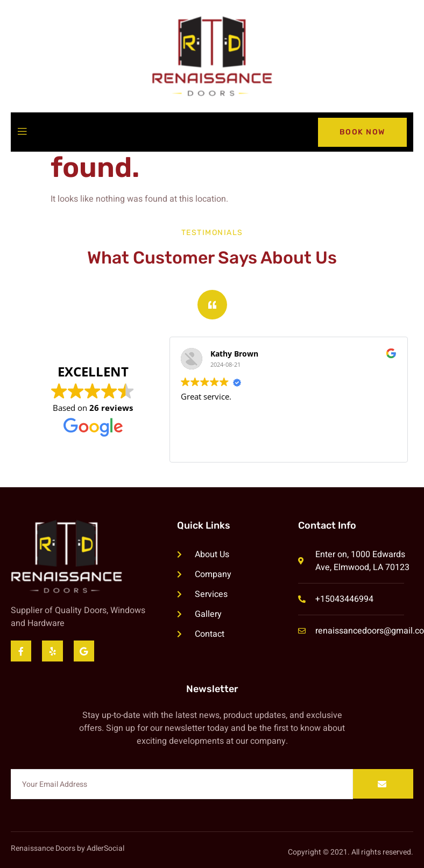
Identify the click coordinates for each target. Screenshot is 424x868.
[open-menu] (22, 132)
